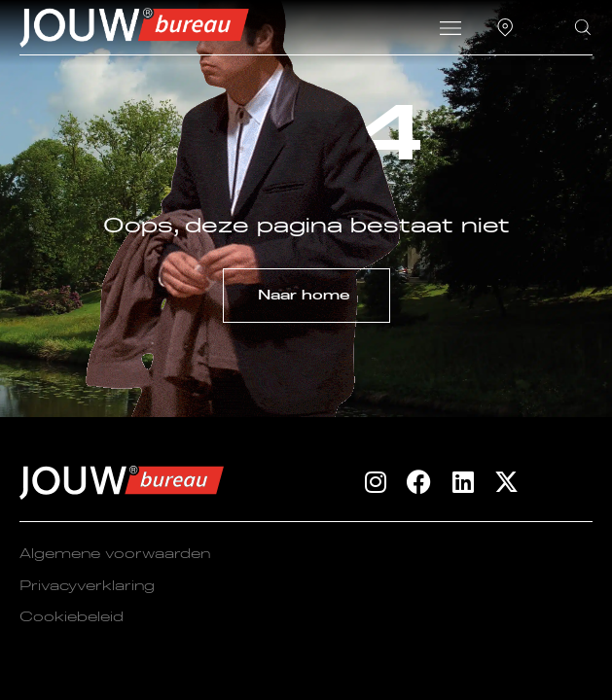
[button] (450, 30)
